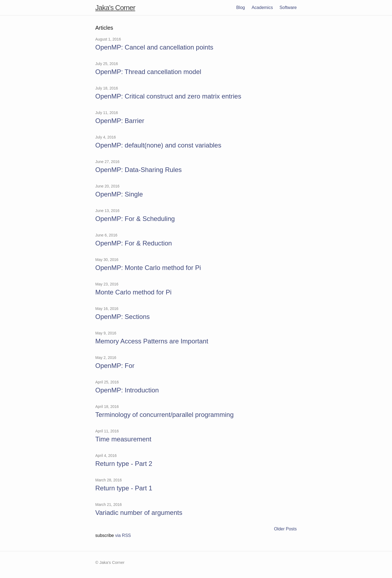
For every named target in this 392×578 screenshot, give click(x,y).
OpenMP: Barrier (120, 121)
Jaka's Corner (115, 8)
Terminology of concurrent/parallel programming (164, 415)
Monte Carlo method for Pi (133, 292)
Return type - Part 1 (124, 488)
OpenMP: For (115, 366)
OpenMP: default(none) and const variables (158, 145)
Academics (262, 7)
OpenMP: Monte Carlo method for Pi (148, 268)
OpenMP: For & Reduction (134, 243)
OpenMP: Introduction (127, 390)
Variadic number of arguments (139, 513)
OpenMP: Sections (122, 317)
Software (288, 7)
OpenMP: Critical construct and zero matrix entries (168, 96)
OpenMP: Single (119, 194)
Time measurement (123, 439)
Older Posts (285, 529)
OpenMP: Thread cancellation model (148, 72)
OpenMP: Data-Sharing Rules (138, 170)
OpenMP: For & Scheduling (135, 219)
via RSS (123, 535)
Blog (241, 7)
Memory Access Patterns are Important (152, 341)
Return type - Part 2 (124, 464)
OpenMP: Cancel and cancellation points (154, 47)
